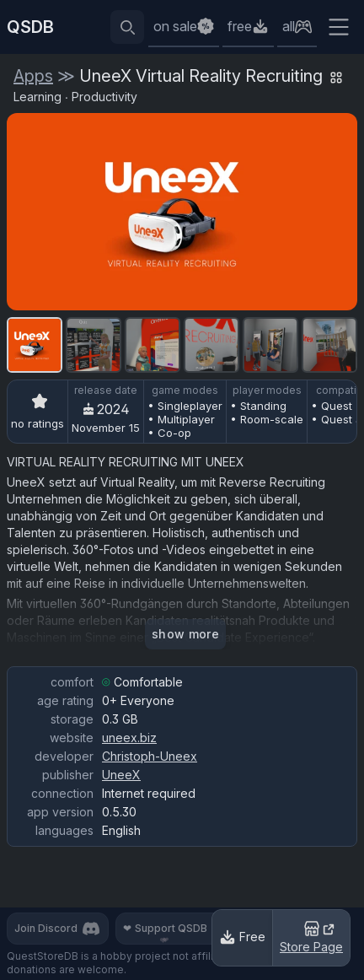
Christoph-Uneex (150, 756)
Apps (33, 76)
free (240, 26)
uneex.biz (129, 738)
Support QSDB (175, 929)
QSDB (30, 27)
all (289, 26)
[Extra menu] (339, 27)
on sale (175, 26)
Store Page (311, 936)
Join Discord (58, 929)
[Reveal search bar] (127, 27)
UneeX (121, 775)
